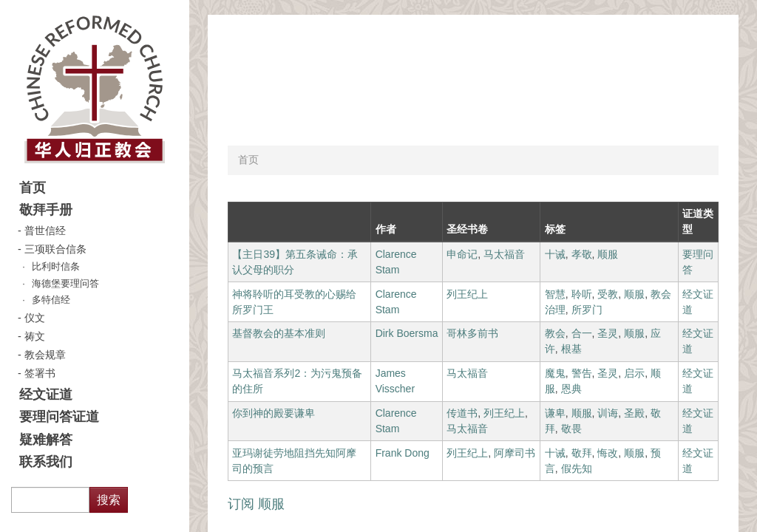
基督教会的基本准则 (279, 333)
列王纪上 (467, 294)
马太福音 (504, 254)
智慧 (555, 294)
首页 (33, 188)
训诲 (608, 413)
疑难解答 (46, 440)
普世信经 (45, 231)
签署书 (40, 373)
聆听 (582, 294)
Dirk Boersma (407, 333)
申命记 (462, 254)
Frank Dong (403, 453)
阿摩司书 (515, 453)
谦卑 (555, 413)
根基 (571, 349)
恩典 (571, 389)
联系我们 (46, 462)
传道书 (462, 413)
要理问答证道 (59, 417)
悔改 (608, 453)
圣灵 (608, 333)
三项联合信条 (55, 249)
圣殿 (634, 413)
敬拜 (582, 453)
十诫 (555, 254)
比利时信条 (56, 267)
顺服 (608, 254)
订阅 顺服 (256, 504)
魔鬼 (555, 373)
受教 (608, 294)
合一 (582, 333)
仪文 (35, 318)
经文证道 (46, 395)
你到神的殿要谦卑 (274, 413)
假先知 (577, 468)
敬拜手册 (46, 210)
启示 (634, 373)
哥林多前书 (472, 333)
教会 (555, 333)
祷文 (35, 336)
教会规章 (45, 355)
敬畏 (571, 429)
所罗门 (587, 310)
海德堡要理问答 (65, 284)
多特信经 (51, 300)
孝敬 (582, 254)
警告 (582, 373)
